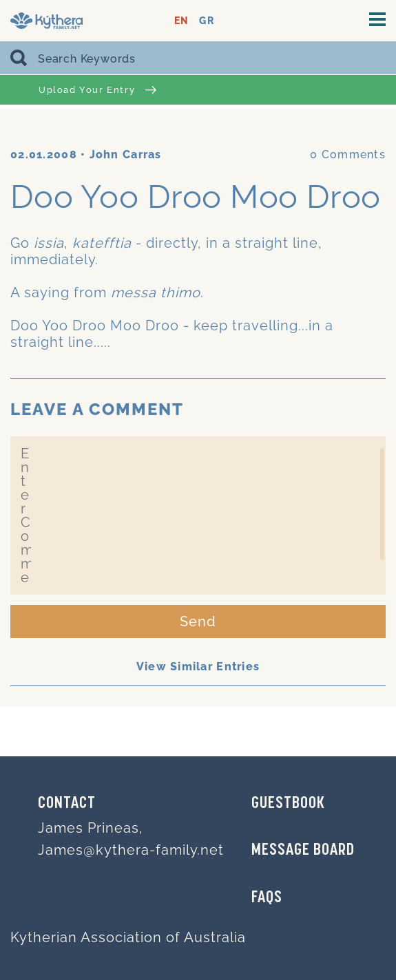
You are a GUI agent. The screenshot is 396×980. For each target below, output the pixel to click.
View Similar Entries (198, 667)
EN (181, 21)
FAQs (267, 898)
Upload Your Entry (97, 90)
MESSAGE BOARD (303, 851)
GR (206, 21)
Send (198, 621)
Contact (67, 804)
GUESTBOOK (288, 804)
